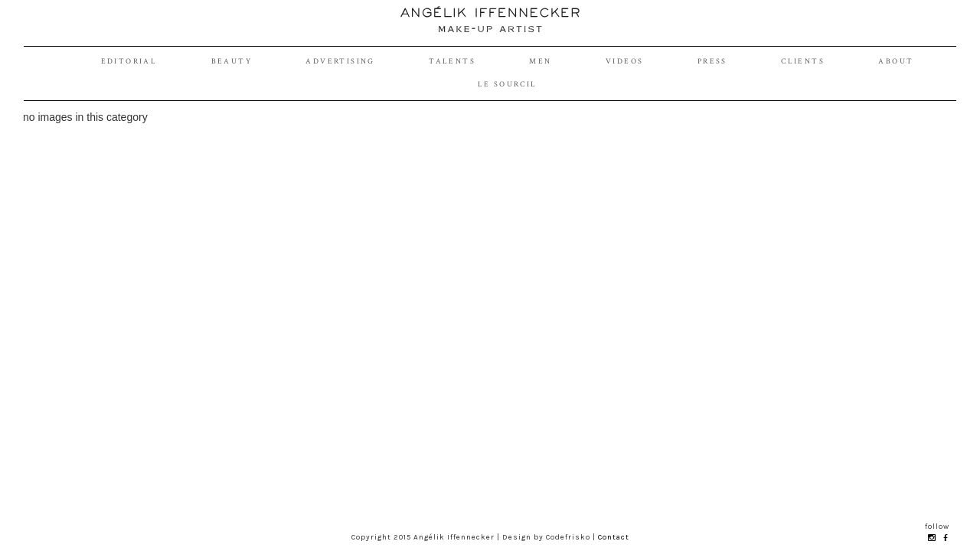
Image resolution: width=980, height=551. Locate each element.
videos (624, 62)
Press (712, 62)
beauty (232, 62)
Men (540, 62)
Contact (614, 537)
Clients (803, 62)
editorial (129, 62)
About (896, 62)
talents (452, 62)
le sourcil (508, 85)
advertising (340, 62)
